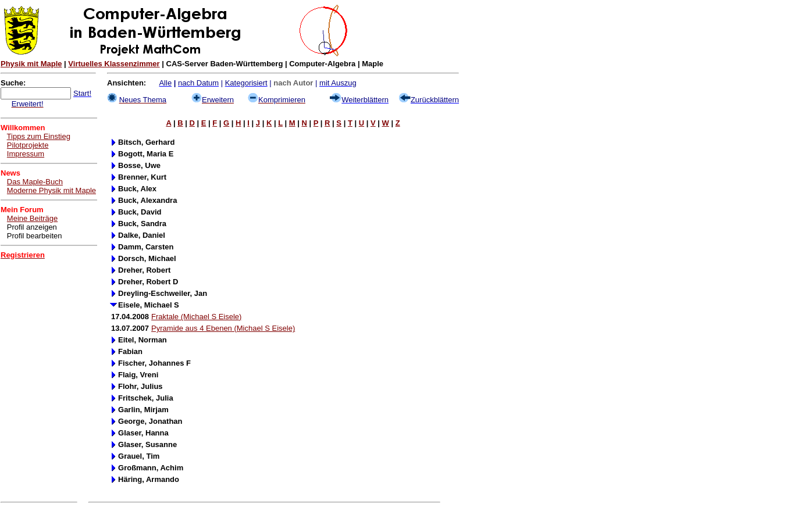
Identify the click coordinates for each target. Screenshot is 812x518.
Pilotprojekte (28, 145)
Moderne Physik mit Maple (51, 190)
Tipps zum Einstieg (39, 136)
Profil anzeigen (32, 227)
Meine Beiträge (32, 218)
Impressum (26, 154)
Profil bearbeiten (35, 236)
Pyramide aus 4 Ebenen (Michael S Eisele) (223, 328)
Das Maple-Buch (35, 182)
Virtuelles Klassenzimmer (114, 64)
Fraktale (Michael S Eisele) (196, 317)
